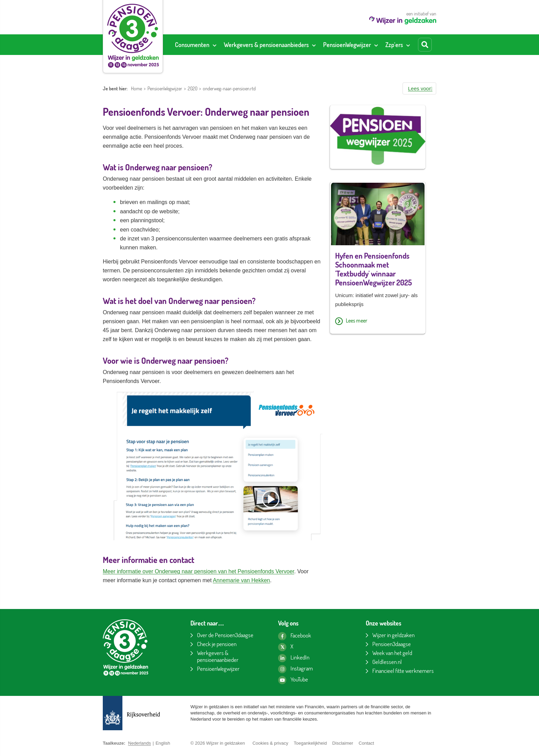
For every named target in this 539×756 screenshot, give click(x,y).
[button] (419, 88)
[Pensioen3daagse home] (133, 36)
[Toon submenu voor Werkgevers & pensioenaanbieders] (314, 45)
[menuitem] (196, 45)
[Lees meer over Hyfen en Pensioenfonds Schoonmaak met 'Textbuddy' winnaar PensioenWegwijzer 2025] (378, 321)
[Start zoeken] (425, 45)
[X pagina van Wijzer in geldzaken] (286, 647)
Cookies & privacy (270, 743)
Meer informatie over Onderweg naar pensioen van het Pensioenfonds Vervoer (199, 571)
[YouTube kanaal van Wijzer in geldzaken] (293, 680)
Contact (366, 743)
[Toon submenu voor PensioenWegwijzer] (376, 45)
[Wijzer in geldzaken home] (403, 22)
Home (136, 88)
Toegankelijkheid (310, 743)
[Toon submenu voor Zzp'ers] (408, 45)
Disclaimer (343, 743)
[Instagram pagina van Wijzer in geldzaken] (295, 669)
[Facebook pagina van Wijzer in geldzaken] (295, 636)
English (163, 743)
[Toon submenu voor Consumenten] (214, 45)
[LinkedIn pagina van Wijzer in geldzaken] (294, 658)
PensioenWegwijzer (165, 88)
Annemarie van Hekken (241, 580)
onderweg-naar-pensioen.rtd (229, 88)
